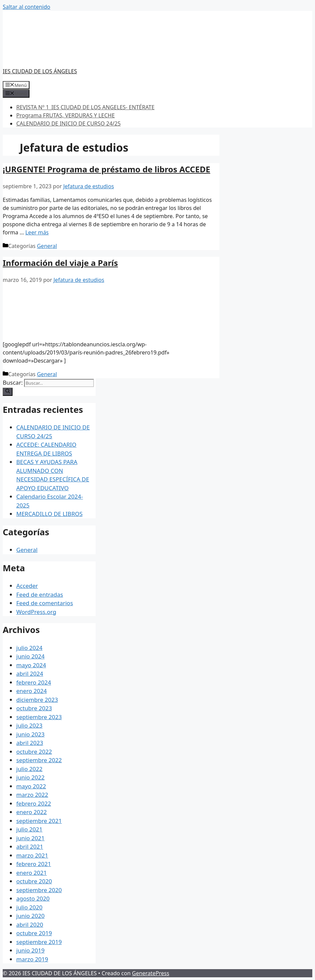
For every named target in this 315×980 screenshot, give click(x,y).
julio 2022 (29, 769)
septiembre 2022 (39, 760)
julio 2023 (29, 725)
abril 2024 (30, 674)
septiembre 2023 (39, 717)
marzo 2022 (32, 795)
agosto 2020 (33, 898)
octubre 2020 (34, 881)
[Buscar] (8, 392)
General (47, 246)
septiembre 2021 (39, 821)
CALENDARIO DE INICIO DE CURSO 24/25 (68, 123)
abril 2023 (30, 743)
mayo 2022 (31, 786)
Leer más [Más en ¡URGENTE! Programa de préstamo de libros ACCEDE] (37, 232)
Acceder (27, 586)
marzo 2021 (32, 855)
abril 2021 (30, 847)
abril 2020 (30, 925)
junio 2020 (30, 916)
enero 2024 (32, 691)
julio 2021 (29, 829)
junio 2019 (30, 950)
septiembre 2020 (39, 890)
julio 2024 (29, 648)
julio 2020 (29, 907)
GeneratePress (151, 973)
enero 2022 (32, 812)
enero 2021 (32, 873)
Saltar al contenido (26, 7)
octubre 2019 (34, 933)
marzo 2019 (32, 959)
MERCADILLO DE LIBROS (50, 514)
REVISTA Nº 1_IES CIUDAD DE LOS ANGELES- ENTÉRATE (85, 107)
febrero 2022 (34, 803)
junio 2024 (30, 656)
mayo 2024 (31, 665)
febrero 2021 (34, 864)
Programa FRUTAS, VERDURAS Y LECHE (65, 115)
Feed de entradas (40, 594)
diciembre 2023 (37, 700)
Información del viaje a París (60, 263)
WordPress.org (36, 612)
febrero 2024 (34, 682)
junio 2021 (30, 838)
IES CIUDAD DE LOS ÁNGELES (40, 71)
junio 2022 (30, 777)
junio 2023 (30, 734)
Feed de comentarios (45, 603)
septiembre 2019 (39, 942)
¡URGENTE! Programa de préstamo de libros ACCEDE (106, 169)
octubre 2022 (34, 752)
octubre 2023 (34, 708)
